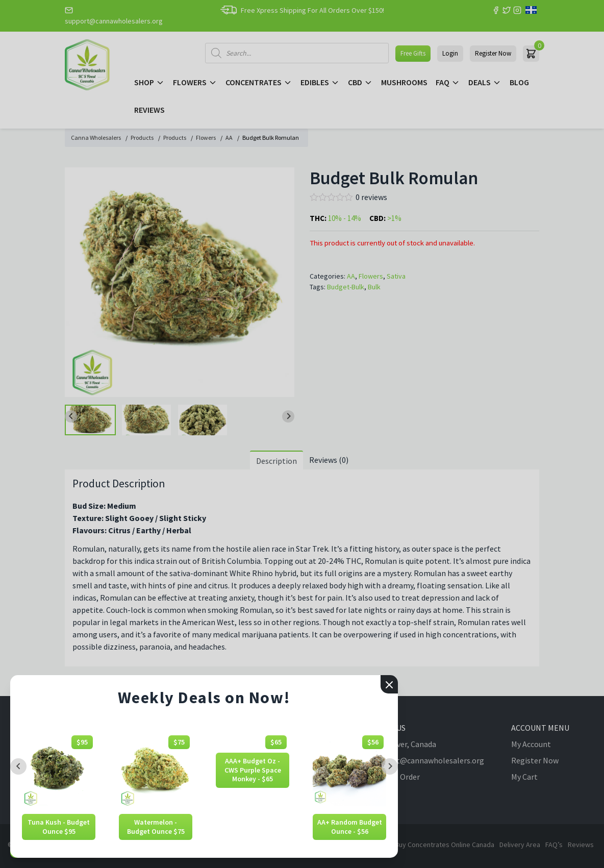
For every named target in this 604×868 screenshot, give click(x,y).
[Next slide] (390, 766)
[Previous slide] (18, 766)
